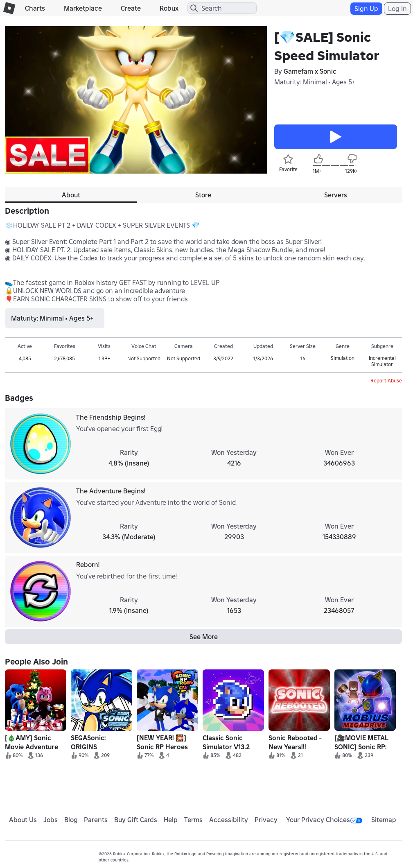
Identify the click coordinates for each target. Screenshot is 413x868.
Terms (193, 820)
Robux (169, 8)
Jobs (51, 820)
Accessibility (229, 820)
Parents (96, 820)
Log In (397, 9)
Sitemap (384, 820)
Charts (35, 8)
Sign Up (366, 9)
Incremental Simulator (382, 361)
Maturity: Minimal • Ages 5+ (315, 82)
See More (204, 637)
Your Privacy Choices (324, 820)
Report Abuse (386, 381)
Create (131, 8)
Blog (71, 820)
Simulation (343, 358)
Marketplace (83, 8)
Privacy (266, 820)
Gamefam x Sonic (310, 71)
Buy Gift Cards (136, 820)
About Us (23, 820)
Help (171, 820)
